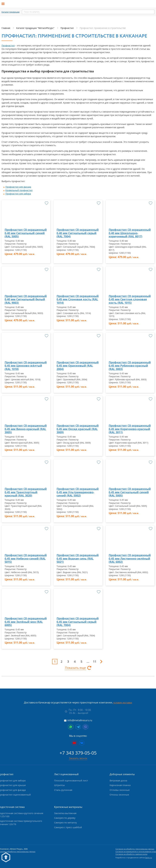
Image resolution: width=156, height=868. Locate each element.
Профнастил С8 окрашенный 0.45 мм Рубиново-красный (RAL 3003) (130, 366)
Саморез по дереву (65, 818)
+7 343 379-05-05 (78, 753)
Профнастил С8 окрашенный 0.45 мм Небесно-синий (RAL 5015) (26, 559)
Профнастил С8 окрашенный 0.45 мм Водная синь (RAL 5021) (78, 559)
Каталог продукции (11, 12)
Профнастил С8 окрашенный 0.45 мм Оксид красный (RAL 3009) (78, 429)
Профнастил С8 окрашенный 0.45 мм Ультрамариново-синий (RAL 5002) (78, 492)
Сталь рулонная (63, 790)
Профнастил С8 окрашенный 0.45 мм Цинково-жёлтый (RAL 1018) (26, 366)
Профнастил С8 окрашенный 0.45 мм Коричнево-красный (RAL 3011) (130, 429)
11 (95, 661)
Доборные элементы (122, 774)
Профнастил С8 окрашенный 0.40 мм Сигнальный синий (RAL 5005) (26, 233)
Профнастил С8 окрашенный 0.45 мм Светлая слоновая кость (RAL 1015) (130, 299)
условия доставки (123, 703)
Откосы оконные (119, 795)
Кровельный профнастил (19, 190)
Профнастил (8, 45)
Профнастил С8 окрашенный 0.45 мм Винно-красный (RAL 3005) (26, 429)
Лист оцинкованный (66, 774)
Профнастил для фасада (18, 187)
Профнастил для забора (18, 194)
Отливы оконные (120, 790)
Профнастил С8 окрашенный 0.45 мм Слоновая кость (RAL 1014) (78, 299)
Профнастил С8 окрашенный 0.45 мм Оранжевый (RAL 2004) (78, 366)
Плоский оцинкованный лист (71, 780)
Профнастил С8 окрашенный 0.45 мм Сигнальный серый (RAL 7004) (78, 622)
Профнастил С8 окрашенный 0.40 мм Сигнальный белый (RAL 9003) (26, 299)
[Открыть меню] (4, 4)
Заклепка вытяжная (65, 813)
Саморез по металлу (65, 822)
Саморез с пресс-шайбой (68, 827)
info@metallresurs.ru (80, 720)
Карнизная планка (120, 785)
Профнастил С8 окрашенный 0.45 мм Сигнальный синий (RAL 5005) (130, 492)
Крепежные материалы (68, 807)
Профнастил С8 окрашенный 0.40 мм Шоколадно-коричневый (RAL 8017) (130, 233)
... (88, 661)
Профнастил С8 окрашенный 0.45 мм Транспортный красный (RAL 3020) (26, 492)
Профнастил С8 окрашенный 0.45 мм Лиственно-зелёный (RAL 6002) (130, 559)
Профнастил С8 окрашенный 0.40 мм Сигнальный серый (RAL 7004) (78, 233)
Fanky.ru (149, 858)
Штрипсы (59, 785)
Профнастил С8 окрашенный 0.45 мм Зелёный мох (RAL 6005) (26, 622)
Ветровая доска (118, 780)
